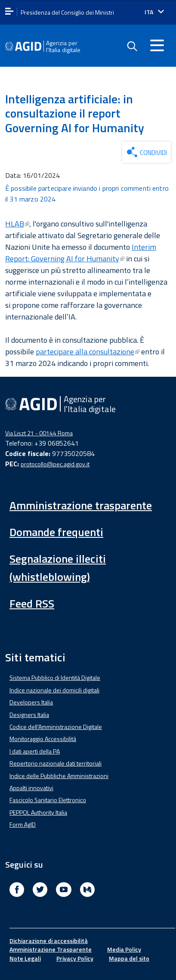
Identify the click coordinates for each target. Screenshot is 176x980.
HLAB (17, 224)
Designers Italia (29, 715)
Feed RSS (32, 603)
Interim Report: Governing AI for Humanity (81, 253)
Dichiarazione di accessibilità (49, 941)
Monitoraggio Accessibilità (43, 739)
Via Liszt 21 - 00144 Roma (39, 433)
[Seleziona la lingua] (154, 12)
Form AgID (23, 824)
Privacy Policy (75, 958)
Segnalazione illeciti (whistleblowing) (58, 568)
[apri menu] (9, 12)
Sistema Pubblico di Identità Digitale (55, 678)
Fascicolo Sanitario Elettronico (48, 800)
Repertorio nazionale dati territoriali (56, 763)
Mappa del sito (129, 958)
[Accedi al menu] (157, 45)
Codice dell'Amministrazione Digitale (56, 727)
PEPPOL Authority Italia (38, 812)
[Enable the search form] (132, 47)
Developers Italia (31, 702)
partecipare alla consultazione (88, 352)
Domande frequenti (56, 532)
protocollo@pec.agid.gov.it (55, 464)
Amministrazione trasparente (81, 505)
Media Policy (124, 949)
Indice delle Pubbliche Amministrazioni (59, 776)
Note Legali (25, 958)
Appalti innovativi (31, 788)
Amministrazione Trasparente (51, 949)
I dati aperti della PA (35, 751)
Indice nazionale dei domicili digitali (54, 690)
